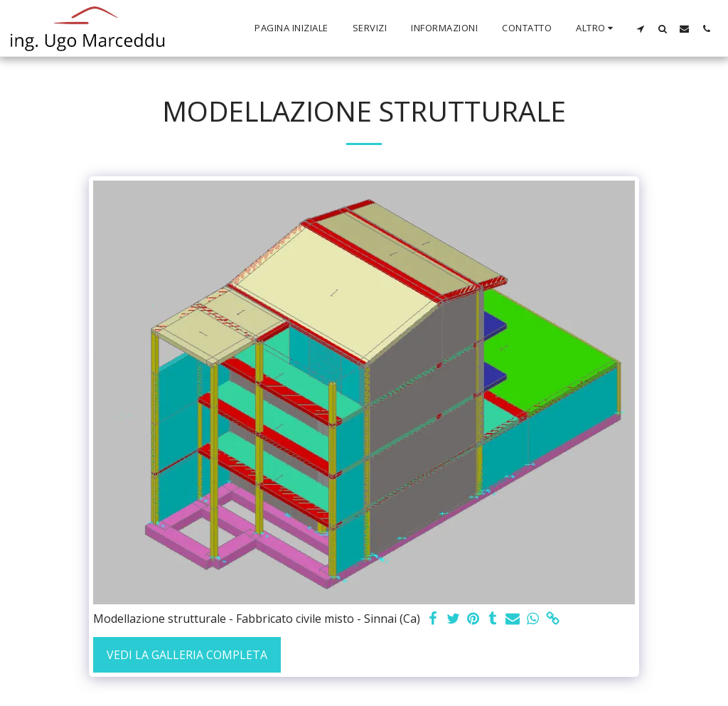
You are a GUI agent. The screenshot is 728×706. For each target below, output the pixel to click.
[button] (640, 28)
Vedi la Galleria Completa (187, 655)
